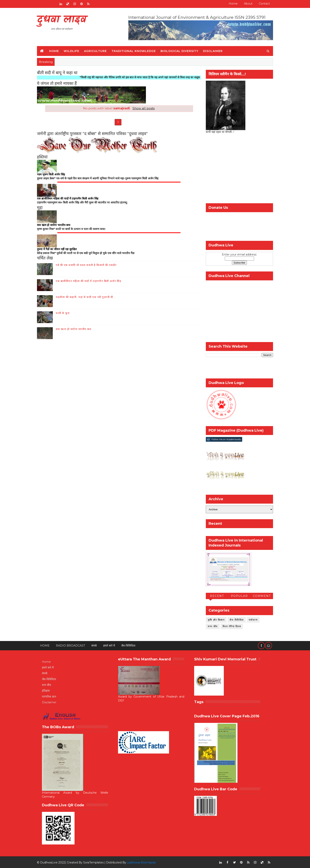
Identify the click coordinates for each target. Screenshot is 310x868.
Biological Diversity (182, 51)
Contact (262, 4)
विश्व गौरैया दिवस (230, 626)
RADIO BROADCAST (73, 645)
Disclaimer (215, 51)
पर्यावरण (251, 619)
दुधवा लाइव (64, 20)
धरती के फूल (65, 313)
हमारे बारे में (111, 645)
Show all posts (143, 108)
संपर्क (96, 645)
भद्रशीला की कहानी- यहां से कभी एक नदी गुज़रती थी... (88, 297)
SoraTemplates (96, 862)
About (246, 4)
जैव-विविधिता (234, 619)
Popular (237, 596)
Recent (215, 596)
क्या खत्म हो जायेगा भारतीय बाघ (76, 329)
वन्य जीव (49, 685)
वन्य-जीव (210, 626)
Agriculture (98, 51)
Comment (259, 596)
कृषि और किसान (214, 619)
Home (231, 4)
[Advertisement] (237, 169)
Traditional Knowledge (136, 51)
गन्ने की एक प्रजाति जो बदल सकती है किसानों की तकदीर (88, 265)
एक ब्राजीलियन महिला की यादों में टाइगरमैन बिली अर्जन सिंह (91, 281)
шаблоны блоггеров (144, 862)
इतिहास (48, 690)
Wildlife (74, 51)
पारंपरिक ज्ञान (51, 696)
